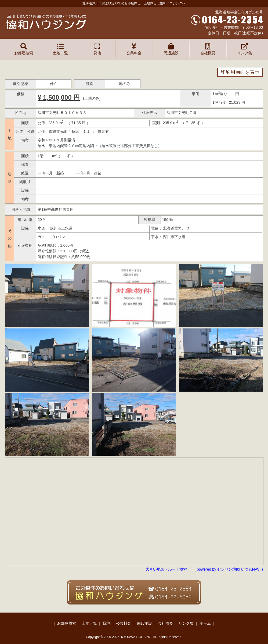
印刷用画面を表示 (240, 72)
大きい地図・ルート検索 (166, 569)
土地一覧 (60, 49)
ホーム (205, 623)
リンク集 (245, 49)
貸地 (97, 49)
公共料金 (134, 49)
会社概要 (208, 49)
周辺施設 (171, 49)
